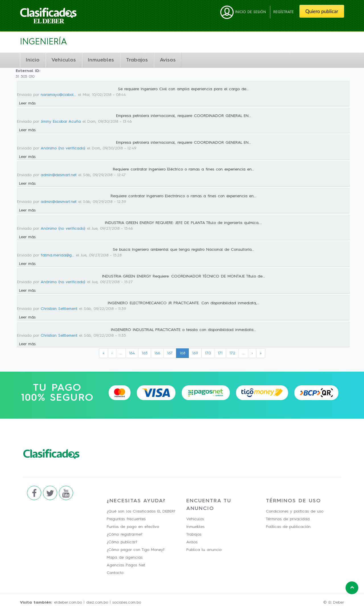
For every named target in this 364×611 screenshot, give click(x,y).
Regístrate (284, 12)
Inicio (33, 60)
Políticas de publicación (288, 527)
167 (170, 353)
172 (232, 353)
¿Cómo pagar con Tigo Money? (136, 550)
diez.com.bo (97, 602)
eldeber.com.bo (68, 602)
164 (132, 353)
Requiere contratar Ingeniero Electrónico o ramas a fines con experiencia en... (183, 196)
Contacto (115, 573)
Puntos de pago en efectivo (133, 527)
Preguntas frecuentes (126, 519)
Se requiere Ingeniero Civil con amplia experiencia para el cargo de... (183, 89)
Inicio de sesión (243, 12)
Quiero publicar (322, 11)
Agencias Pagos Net (126, 565)
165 (145, 353)
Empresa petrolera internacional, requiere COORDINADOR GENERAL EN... (184, 116)
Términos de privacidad (288, 519)
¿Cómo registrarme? (124, 534)
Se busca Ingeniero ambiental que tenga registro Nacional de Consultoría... (184, 250)
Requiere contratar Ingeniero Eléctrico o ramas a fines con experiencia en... (184, 169)
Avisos (168, 60)
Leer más (27, 103)
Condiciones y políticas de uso (295, 511)
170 (208, 353)
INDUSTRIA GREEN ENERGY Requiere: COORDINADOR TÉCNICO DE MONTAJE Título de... (184, 276)
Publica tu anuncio (204, 550)
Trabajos (137, 60)
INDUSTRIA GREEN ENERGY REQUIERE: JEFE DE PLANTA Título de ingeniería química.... (183, 223)
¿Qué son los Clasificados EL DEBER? (141, 511)
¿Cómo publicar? (122, 542)
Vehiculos (64, 60)
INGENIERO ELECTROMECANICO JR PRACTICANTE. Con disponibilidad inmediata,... (184, 303)
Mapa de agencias (125, 557)
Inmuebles (101, 60)
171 (220, 353)
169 (195, 353)
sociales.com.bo (127, 602)
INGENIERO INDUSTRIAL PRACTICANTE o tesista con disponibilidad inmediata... (183, 330)
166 (157, 353)
